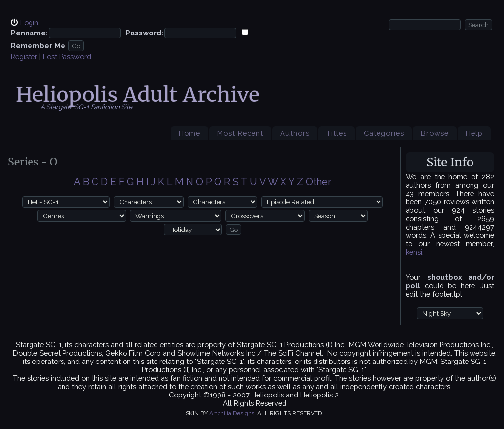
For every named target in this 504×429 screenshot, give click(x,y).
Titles (337, 133)
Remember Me (38, 46)
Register (24, 56)
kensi (414, 252)
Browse (435, 133)
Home (189, 133)
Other (318, 182)
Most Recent (240, 133)
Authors (295, 133)
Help (474, 133)
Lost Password (67, 56)
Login (29, 22)
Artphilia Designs (232, 413)
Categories (384, 133)
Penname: (29, 33)
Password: (144, 33)
